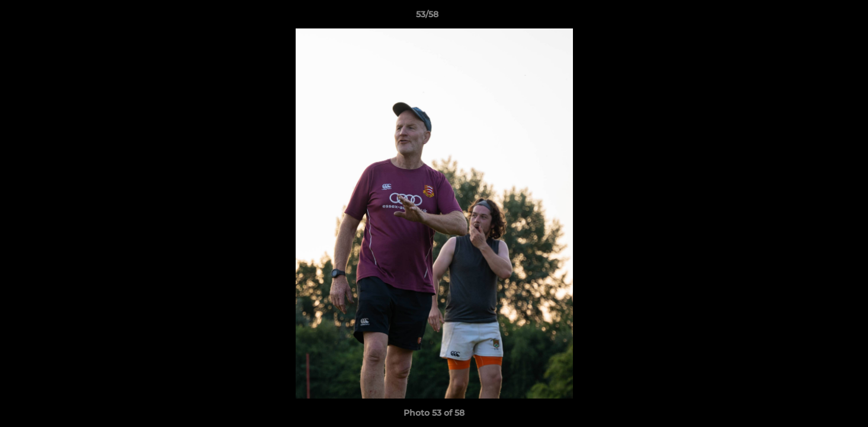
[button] (818, 17)
